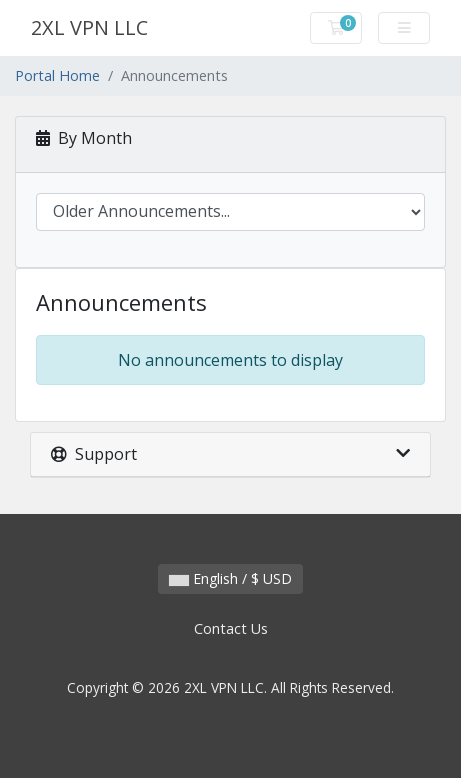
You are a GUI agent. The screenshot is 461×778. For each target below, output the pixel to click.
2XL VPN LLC (89, 27)
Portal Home (57, 75)
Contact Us (231, 628)
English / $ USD (230, 578)
